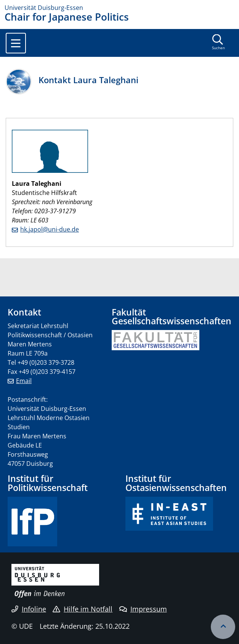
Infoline (29, 609)
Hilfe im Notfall (83, 609)
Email (24, 381)
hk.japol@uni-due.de (50, 229)
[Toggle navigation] (16, 43)
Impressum (143, 609)
